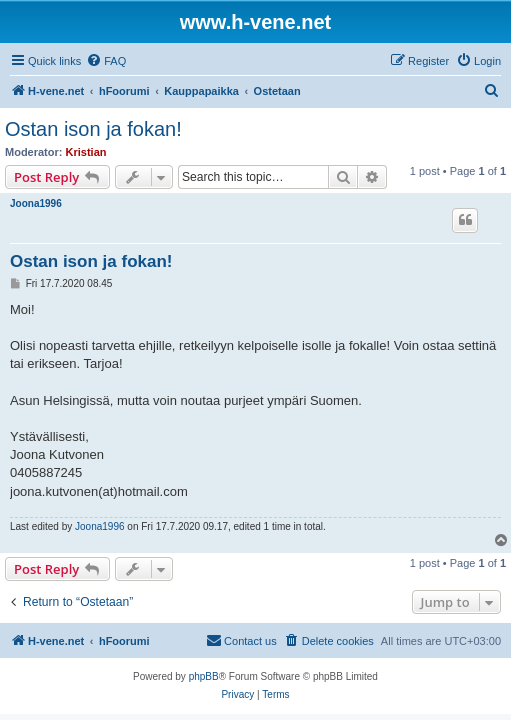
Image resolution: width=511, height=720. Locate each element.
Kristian (86, 152)
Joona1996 (36, 203)
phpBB (204, 676)
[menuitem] (106, 61)
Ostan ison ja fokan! (93, 129)
